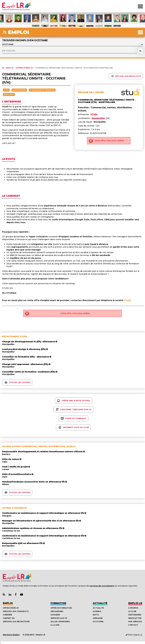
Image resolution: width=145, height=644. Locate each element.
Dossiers (55, 615)
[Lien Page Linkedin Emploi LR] (10, 595)
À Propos (133, 608)
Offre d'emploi (11, 608)
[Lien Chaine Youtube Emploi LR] (22, 595)
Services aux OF (59, 618)
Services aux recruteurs (16, 621)
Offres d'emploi (24, 68)
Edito (96, 615)
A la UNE (55, 625)
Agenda (97, 611)
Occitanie (98, 621)
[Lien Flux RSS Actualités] (4, 595)
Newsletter (135, 618)
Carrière (7, 615)
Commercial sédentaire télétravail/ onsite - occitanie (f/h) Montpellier (74, 68)
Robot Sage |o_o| (134, 635)
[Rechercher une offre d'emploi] (140, 51)
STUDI (127, 300)
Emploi (10, 68)
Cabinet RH (9, 618)
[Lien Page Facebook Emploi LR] (16, 595)
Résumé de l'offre (91, 92)
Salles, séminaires (60, 621)
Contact (133, 625)
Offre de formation (61, 608)
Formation (58, 603)
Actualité (100, 603)
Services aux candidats (16, 611)
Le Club (132, 611)
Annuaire (98, 618)
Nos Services (135, 621)
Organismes (57, 611)
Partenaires (135, 615)
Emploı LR (135, 603)
